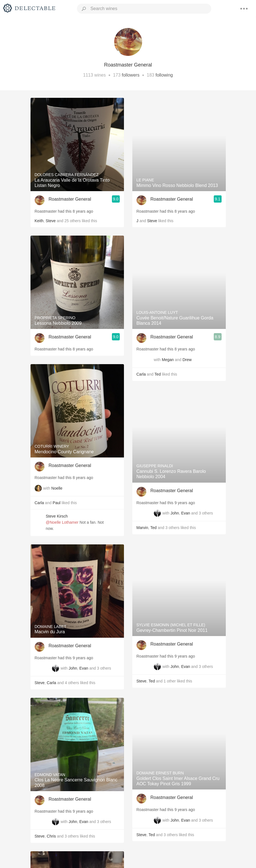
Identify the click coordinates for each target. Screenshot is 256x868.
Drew (187, 360)
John (73, 668)
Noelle (57, 488)
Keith (39, 221)
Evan (84, 668)
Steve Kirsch (57, 516)
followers (131, 75)
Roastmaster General (70, 199)
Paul (57, 503)
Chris (51, 836)
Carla (39, 503)
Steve (51, 221)
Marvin (142, 528)
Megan (168, 360)
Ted (158, 374)
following (164, 75)
